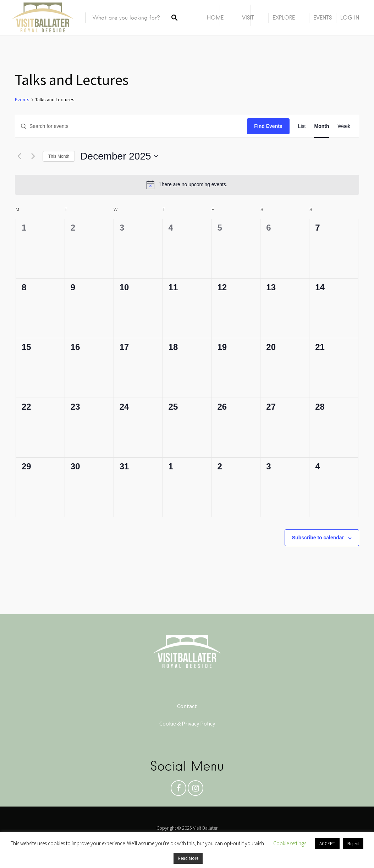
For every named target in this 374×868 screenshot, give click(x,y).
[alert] (187, 185)
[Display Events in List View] (302, 126)
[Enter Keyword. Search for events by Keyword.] (131, 126)
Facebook (178, 790)
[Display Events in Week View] (344, 126)
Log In (350, 18)
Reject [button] (353, 844)
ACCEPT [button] (327, 844)
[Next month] (33, 156)
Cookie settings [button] (290, 843)
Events (323, 18)
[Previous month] (19, 156)
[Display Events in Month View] (321, 126)
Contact (187, 706)
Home (215, 18)
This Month (59, 156)
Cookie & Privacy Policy (187, 723)
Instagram (196, 790)
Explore (284, 18)
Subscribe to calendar (318, 538)
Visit (248, 18)
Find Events (268, 126)
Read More (188, 858)
